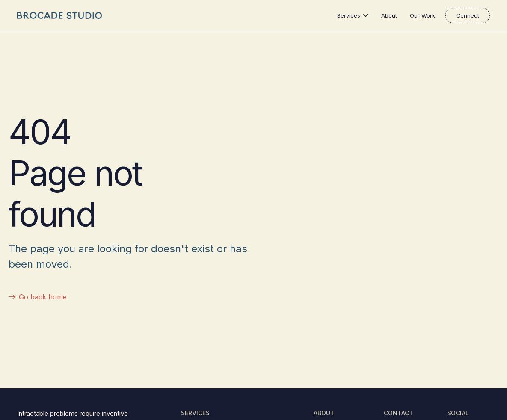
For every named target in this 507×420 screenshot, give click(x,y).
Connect (468, 15)
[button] (355, 15)
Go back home (43, 297)
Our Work (422, 15)
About (389, 15)
